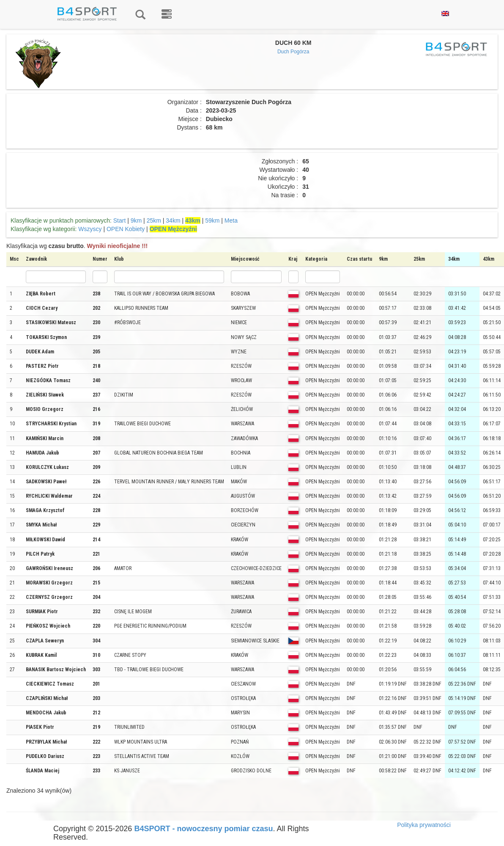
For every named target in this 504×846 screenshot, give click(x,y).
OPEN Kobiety (126, 229)
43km (193, 220)
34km (173, 220)
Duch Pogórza (293, 52)
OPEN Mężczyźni (173, 229)
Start (120, 220)
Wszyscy (90, 229)
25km (154, 220)
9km (136, 220)
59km (212, 220)
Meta (231, 220)
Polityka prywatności (424, 825)
